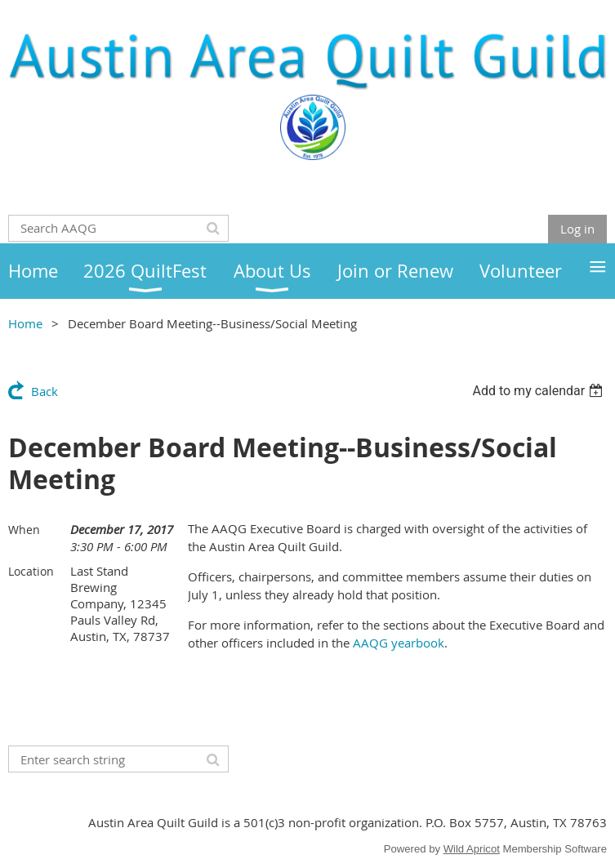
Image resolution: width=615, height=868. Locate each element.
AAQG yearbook (399, 643)
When (24, 530)
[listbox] (539, 391)
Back (45, 391)
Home (25, 323)
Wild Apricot (472, 849)
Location (31, 571)
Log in (577, 229)
